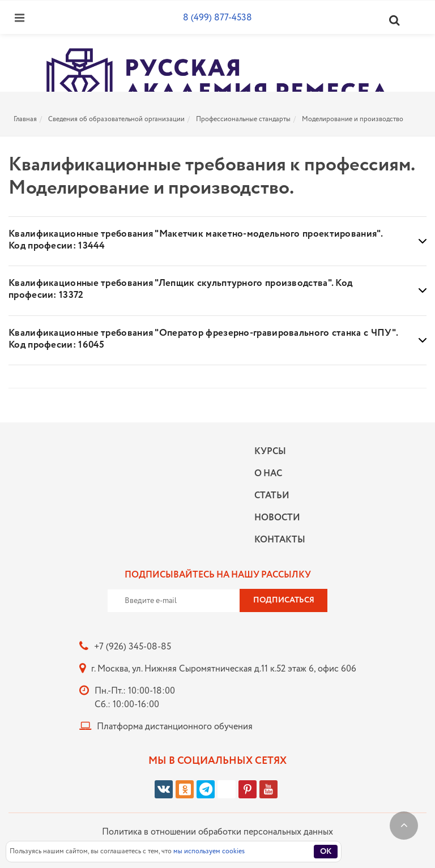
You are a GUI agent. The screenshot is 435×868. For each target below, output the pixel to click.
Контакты (277, 540)
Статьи (272, 496)
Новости (277, 518)
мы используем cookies (209, 851)
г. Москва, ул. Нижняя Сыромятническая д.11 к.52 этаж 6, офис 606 (224, 669)
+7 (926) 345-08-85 (133, 647)
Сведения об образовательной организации (116, 119)
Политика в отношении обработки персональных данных (217, 832)
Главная (25, 119)
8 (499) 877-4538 (217, 18)
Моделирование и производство (353, 119)
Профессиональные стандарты (243, 119)
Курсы (270, 452)
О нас (268, 474)
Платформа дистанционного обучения (175, 727)
